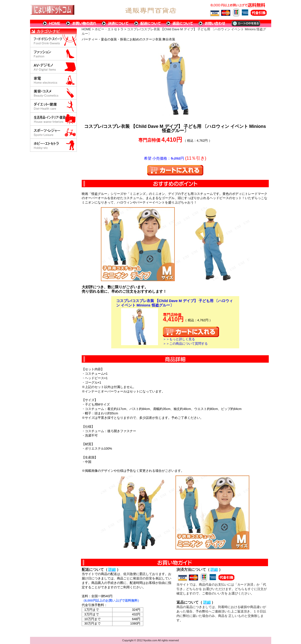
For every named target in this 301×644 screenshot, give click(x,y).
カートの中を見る (246, 23)
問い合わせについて (212, 23)
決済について (115, 23)
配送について (148, 23)
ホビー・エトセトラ (109, 29)
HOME (52, 23)
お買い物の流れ (81, 23)
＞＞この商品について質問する (185, 344)
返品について (180, 23)
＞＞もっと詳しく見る (179, 339)
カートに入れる (175, 170)
